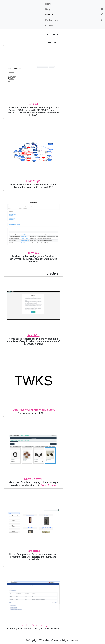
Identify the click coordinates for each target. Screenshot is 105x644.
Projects (49, 15)
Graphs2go (33, 181)
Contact (49, 25)
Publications (51, 20)
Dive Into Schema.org (33, 625)
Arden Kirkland (48, 485)
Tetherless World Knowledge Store (33, 410)
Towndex (33, 253)
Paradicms (33, 551)
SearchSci (33, 335)
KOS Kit (33, 104)
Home (48, 4)
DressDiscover (33, 479)
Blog (48, 9)
